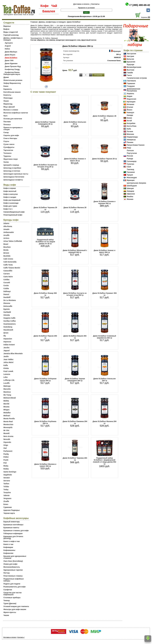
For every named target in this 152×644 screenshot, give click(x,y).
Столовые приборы (12, 598)
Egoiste (7, 309)
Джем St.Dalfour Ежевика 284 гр (75, 422)
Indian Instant (9, 345)
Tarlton (6, 484)
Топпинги (7, 153)
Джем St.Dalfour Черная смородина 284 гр (75, 380)
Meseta (6, 407)
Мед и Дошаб (9, 107)
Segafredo (8, 475)
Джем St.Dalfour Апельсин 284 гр (104, 380)
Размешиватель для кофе (14, 587)
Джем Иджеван (11, 63)
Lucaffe (7, 383)
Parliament (8, 451)
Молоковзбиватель (12, 567)
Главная (34, 22)
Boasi (6, 244)
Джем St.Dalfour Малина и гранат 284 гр (45, 465)
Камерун (130, 112)
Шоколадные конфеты (13, 180)
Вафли (6, 29)
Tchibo (6, 487)
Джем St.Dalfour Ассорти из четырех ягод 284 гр (75, 294)
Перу (129, 148)
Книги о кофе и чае (12, 541)
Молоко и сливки (11, 110)
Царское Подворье (12, 510)
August (8, 46)
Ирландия (131, 102)
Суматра (130, 164)
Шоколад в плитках (12, 171)
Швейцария (132, 186)
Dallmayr (7, 291)
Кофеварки (8, 547)
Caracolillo (8, 271)
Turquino (7, 492)
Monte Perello (9, 419)
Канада (130, 115)
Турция (130, 175)
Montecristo (8, 424)
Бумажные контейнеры (13, 525)
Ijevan (6, 333)
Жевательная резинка (13, 80)
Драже (6, 77)
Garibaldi (7, 312)
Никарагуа (131, 140)
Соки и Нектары (10, 138)
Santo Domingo (10, 472)
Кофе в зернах (10, 188)
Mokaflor (7, 413)
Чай (54, 6)
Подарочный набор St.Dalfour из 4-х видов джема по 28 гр (45, 242)
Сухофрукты (9, 147)
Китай (129, 121)
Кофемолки (8, 553)
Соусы (6, 141)
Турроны (7, 156)
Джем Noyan (10, 55)
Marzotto (7, 389)
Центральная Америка (136, 183)
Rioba (6, 466)
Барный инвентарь (12, 522)
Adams (6, 223)
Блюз (6, 504)
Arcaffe (6, 235)
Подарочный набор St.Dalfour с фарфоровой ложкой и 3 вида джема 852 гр (104, 461)
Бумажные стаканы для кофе (16, 531)
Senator (7, 478)
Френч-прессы (10, 612)
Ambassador (9, 232)
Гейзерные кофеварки (13, 533)
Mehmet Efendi (10, 398)
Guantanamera (9, 324)
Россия (130, 156)
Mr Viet (6, 430)
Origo (6, 445)
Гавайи (130, 73)
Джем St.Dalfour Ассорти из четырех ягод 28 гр (45, 166)
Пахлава (7, 122)
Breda (6, 250)
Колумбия (131, 123)
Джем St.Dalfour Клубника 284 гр (45, 422)
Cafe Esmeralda (10, 262)
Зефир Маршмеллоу (12, 83)
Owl (5, 448)
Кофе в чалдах (10, 197)
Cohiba (6, 280)
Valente (6, 495)
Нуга (5, 116)
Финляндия (132, 178)
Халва (6, 162)
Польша (130, 150)
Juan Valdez (8, 359)
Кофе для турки (10, 206)
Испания (130, 104)
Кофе (45, 6)
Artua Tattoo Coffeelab (13, 241)
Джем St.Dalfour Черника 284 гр (75, 459)
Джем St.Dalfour (74, 22)
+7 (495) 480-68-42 (139, 5)
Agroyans (9, 43)
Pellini (6, 457)
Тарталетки (8, 150)
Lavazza (7, 374)
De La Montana (10, 300)
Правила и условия (86, 8)
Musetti (6, 433)
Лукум (6, 101)
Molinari (7, 416)
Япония (130, 199)
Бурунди (131, 64)
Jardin (6, 356)
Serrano (7, 481)
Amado (6, 229)
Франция (117, 51)
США (129, 167)
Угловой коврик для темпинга (16, 606)
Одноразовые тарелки (13, 570)
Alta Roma (8, 226)
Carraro (7, 274)
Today (6, 489)
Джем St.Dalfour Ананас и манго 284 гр (104, 251)
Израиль (130, 94)
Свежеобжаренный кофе (14, 212)
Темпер (7, 601)
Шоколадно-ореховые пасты (16, 174)
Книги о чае (8, 544)
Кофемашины (9, 550)
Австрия (130, 56)
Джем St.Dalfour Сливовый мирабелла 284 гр (104, 337)
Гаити (129, 75)
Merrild (6, 404)
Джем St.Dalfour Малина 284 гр (105, 422)
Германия (131, 83)
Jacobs (6, 348)
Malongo (7, 386)
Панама (130, 142)
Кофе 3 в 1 (8, 209)
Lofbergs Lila (9, 380)
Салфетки (8, 590)
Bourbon (7, 247)
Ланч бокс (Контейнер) (13, 561)
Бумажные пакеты (11, 528)
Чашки (6, 615)
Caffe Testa (8, 265)
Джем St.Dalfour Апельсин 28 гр (75, 123)
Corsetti (7, 283)
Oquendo (7, 442)
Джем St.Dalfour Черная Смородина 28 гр (45, 123)
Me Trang (7, 395)
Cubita (6, 288)
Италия (130, 107)
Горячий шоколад (11, 35)
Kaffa (6, 365)
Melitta (6, 401)
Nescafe (7, 439)
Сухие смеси (9, 144)
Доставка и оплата (81, 4)
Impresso (7, 342)
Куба (129, 129)
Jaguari (7, 351)
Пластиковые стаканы (13, 576)
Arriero (6, 238)
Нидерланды (132, 137)
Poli (5, 463)
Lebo (5, 377)
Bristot (6, 253)
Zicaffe (6, 501)
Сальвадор (132, 161)
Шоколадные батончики (14, 177)
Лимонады (8, 98)
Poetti (6, 460)
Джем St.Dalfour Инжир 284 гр (45, 294)
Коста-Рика (132, 126)
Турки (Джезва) (10, 603)
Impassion (8, 339)
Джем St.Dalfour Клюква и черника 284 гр (104, 202)
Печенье (7, 125)
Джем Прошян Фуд (13, 66)
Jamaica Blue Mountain (13, 353)
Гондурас (131, 86)
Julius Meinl (8, 362)
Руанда (130, 159)
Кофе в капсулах (11, 194)
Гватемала (131, 81)
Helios (7, 49)
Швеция (130, 188)
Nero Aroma (8, 436)
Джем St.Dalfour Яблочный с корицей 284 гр (75, 251)
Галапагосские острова (137, 78)
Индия (130, 96)
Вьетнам (131, 70)
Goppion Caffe (9, 318)
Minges (6, 410)
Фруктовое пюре (11, 159)
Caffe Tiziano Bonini (12, 268)
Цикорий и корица (11, 165)
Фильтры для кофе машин (15, 609)
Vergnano (7, 498)
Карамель (8, 89)
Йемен (130, 110)
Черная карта (9, 513)
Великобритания (134, 67)
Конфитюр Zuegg (12, 69)
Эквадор (130, 191)
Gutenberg (8, 327)
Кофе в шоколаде (11, 203)
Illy (5, 336)
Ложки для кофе (10, 564)
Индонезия (132, 99)
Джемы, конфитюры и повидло (52, 22)
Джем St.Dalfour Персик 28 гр (104, 159)
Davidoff (7, 297)
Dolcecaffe (8, 306)
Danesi (6, 294)
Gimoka (7, 315)
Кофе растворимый (12, 200)
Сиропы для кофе (11, 135)
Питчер (7, 573)
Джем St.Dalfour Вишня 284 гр (75, 337)
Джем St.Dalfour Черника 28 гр (45, 208)
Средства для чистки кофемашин (13, 594)
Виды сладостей (11, 32)
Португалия (132, 153)
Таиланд (130, 169)
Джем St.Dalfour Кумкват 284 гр (104, 294)
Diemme (7, 303)
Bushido (7, 256)
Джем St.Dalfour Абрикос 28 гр (105, 117)
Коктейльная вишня (12, 92)
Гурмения (8, 507)
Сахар (6, 132)
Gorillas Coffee (10, 321)
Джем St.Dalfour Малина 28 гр (75, 208)
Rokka (6, 469)
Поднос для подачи (12, 584)
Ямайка (130, 197)
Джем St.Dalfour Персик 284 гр (45, 337)
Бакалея (49, 11)
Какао (6, 86)
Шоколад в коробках (12, 168)
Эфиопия (131, 194)
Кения (129, 118)
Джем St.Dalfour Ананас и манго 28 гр (75, 160)
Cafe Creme (8, 259)
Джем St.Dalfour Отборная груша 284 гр (45, 380)
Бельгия (130, 59)
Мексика (130, 134)
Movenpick (8, 427)
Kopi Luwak (8, 371)
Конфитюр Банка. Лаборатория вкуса (12, 73)
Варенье (7, 26)
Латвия (130, 131)
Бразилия (131, 62)
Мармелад (8, 104)
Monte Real (8, 421)
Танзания (131, 172)
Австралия (131, 54)
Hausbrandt (8, 330)
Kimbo (6, 368)
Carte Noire (8, 277)
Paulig (6, 454)
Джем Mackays (11, 52)
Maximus (7, 392)
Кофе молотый (10, 191)
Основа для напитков (13, 119)
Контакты (95, 4)
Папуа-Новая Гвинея (136, 145)
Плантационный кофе (13, 215)
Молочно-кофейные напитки (16, 113)
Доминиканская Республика (134, 90)
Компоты (7, 95)
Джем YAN (9, 60)
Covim (6, 285)
